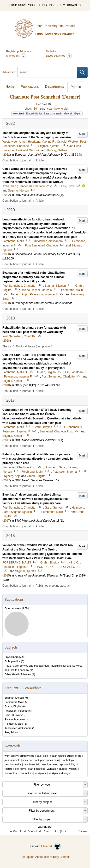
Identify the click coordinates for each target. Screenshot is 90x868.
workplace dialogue (60, 773)
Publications (30, 86)
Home (10, 86)
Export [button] (78, 114)
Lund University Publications (55, 26)
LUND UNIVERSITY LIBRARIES (60, 5)
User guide (27, 857)
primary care (27, 756)
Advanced (9, 72)
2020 (7, 254)
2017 (7, 440)
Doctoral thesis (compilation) (34, 346)
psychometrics (13, 764)
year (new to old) (58, 109)
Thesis (7, 346)
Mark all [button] (68, 114)
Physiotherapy (13, 657)
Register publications (19, 51)
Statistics (51, 51)
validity (73, 769)
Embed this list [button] (34, 114)
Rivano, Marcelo (14, 719)
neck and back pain (34, 760)
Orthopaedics (12, 661)
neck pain (53, 760)
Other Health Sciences (18, 674)
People (76, 87)
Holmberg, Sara (14, 724)
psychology (67, 760)
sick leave (20, 769)
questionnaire (49, 764)
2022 (7, 155)
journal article (12, 760)
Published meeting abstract (53, 586)
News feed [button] (18, 114)
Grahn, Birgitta (13, 706)
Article (40, 160)
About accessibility (47, 857)
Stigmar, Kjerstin (14, 698)
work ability (11, 756)
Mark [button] (82, 134)
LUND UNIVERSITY (22, 5)
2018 (7, 341)
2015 (7, 576)
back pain (42, 756)
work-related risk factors (19, 773)
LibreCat (51, 846)
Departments (55, 86)
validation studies (57, 769)
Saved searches (59, 56)
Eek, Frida (11, 732)
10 (35, 109)
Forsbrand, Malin (15, 702)
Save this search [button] (53, 114)
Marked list (16, 56)
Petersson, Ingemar (16, 711)
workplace (41, 773)
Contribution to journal (16, 160)
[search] (47, 72)
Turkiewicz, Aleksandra (18, 728)
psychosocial (31, 764)
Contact (65, 857)
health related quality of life (66, 756)
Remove (83, 831)
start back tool (36, 769)
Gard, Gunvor (13, 715)
